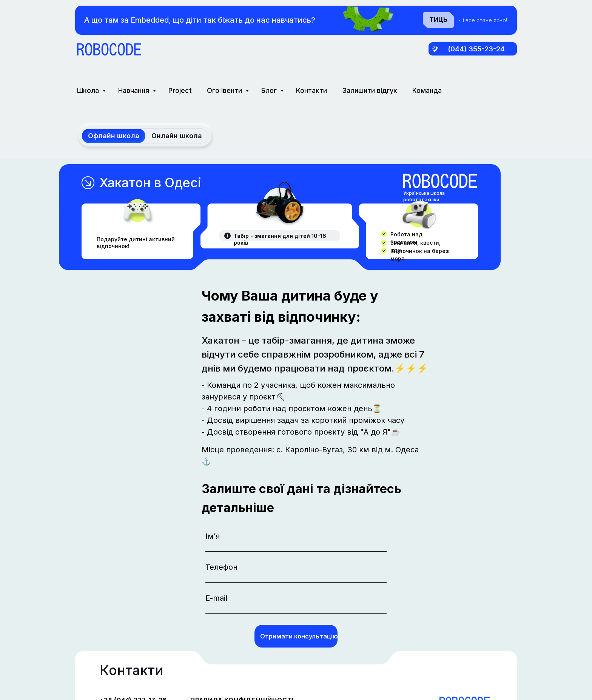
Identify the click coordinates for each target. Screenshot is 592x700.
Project (180, 90)
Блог (270, 90)
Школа (89, 90)
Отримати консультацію (299, 636)
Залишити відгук (370, 90)
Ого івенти (225, 90)
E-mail (216, 598)
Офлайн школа (114, 136)
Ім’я (213, 536)
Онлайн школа (177, 136)
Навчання (135, 90)
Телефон (221, 567)
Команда (427, 90)
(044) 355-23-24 (476, 49)
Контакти (311, 90)
